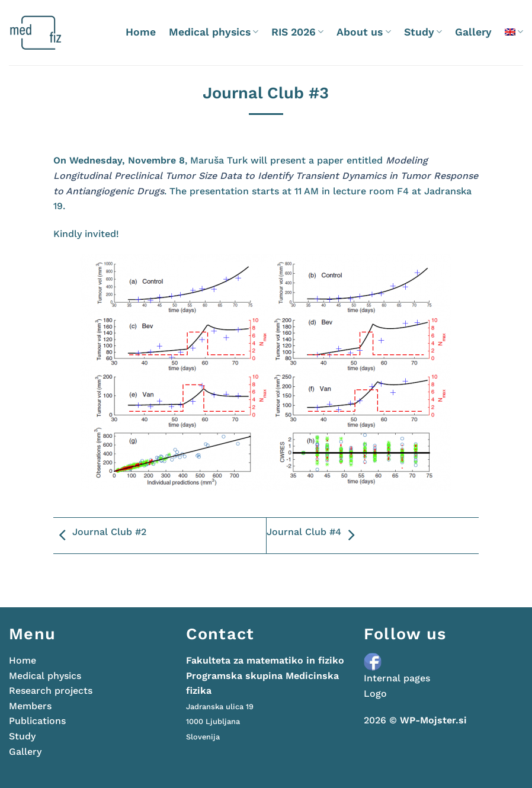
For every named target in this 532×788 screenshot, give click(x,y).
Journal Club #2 (100, 536)
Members (30, 706)
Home (141, 32)
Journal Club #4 (313, 536)
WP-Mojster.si (433, 720)
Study (423, 32)
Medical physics (214, 32)
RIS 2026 (297, 32)
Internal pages (397, 678)
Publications (37, 721)
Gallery (473, 32)
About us (363, 32)
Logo (375, 693)
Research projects (51, 691)
